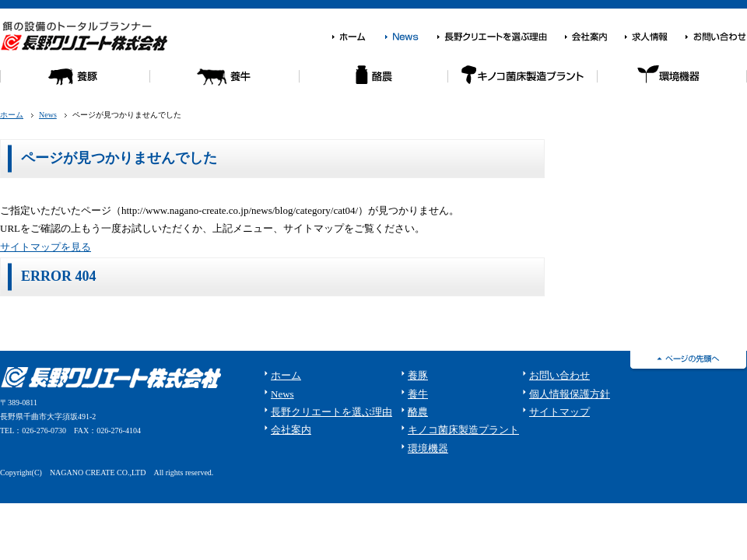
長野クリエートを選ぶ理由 (500, 37)
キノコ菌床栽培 (523, 83)
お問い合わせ (716, 37)
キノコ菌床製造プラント (463, 430)
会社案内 (594, 37)
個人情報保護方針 (570, 394)
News (410, 37)
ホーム (358, 37)
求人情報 (654, 37)
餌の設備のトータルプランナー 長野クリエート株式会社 (87, 36)
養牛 (224, 83)
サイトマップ (559, 412)
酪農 (373, 83)
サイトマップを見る (46, 247)
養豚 (75, 83)
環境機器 (672, 83)
